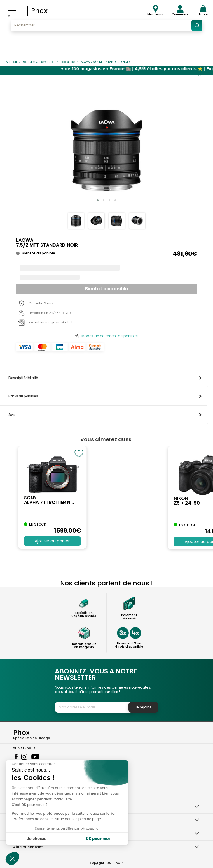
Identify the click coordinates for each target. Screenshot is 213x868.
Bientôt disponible (107, 289)
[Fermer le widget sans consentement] (33, 764)
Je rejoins (143, 707)
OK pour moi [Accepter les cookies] (98, 839)
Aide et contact (28, 847)
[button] (98, 200)
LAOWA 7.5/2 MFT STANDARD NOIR (105, 62)
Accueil (11, 62)
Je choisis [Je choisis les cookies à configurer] (36, 839)
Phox (39, 10)
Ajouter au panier (52, 541)
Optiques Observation (38, 62)
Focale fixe (67, 62)
